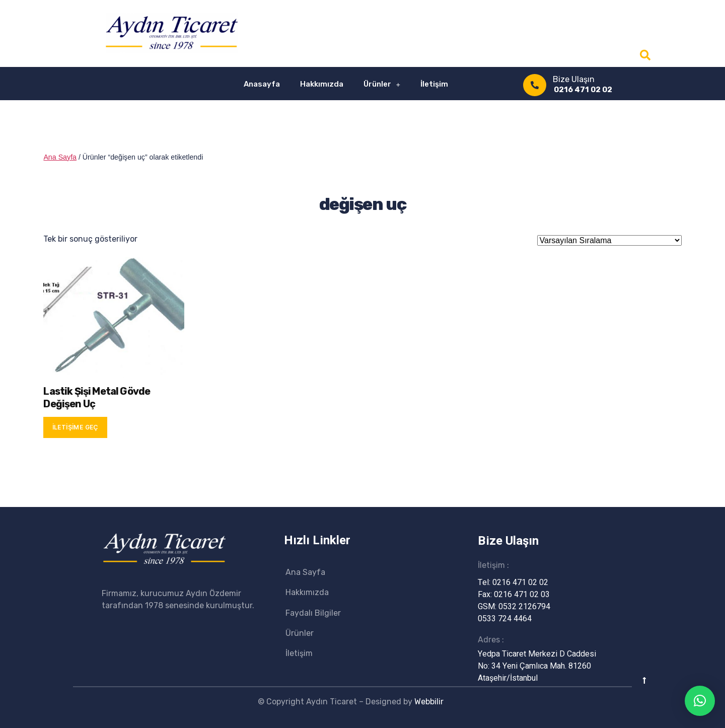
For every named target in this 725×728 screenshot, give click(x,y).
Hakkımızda (322, 84)
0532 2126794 (524, 607)
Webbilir (429, 702)
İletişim (434, 84)
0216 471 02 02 (583, 90)
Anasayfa (262, 84)
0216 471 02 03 (522, 595)
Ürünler (382, 84)
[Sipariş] (609, 240)
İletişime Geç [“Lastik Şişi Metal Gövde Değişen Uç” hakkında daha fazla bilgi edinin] (76, 427)
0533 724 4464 (505, 619)
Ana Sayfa (60, 157)
